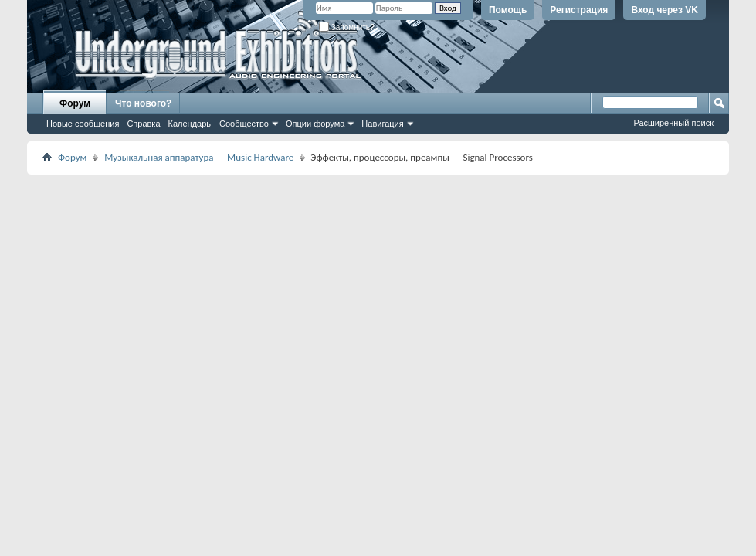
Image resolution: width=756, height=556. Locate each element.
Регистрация (579, 10)
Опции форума (315, 124)
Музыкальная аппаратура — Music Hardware (199, 157)
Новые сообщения (83, 124)
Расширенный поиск (673, 123)
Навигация (382, 124)
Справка (143, 124)
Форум (75, 103)
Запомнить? (347, 27)
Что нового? (143, 103)
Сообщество (244, 124)
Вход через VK (664, 10)
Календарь (190, 124)
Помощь (508, 10)
